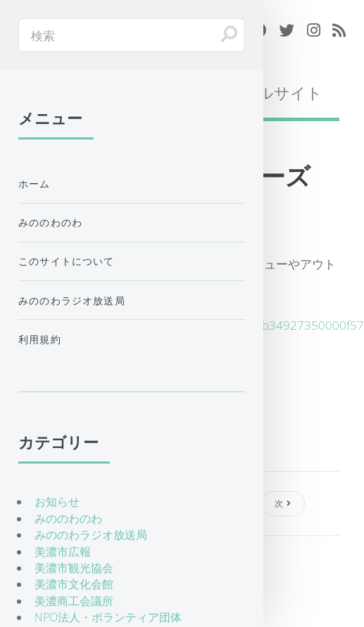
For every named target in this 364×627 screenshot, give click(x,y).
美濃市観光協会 (74, 568)
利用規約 (40, 339)
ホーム (34, 184)
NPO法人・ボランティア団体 (108, 617)
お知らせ (57, 502)
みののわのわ (50, 222)
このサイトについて (67, 261)
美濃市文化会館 (74, 584)
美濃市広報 (63, 552)
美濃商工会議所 (74, 601)
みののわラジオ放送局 (72, 300)
